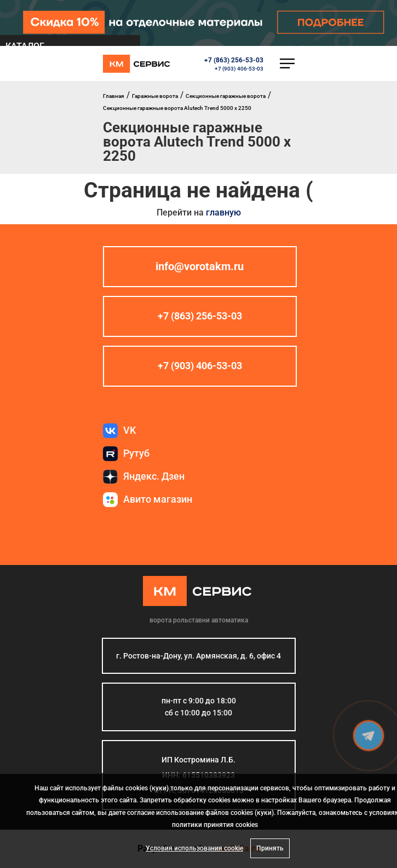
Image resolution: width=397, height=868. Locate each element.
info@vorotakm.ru (200, 267)
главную (223, 212)
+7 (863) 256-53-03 (234, 60)
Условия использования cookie (194, 848)
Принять (270, 848)
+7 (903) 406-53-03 (239, 69)
